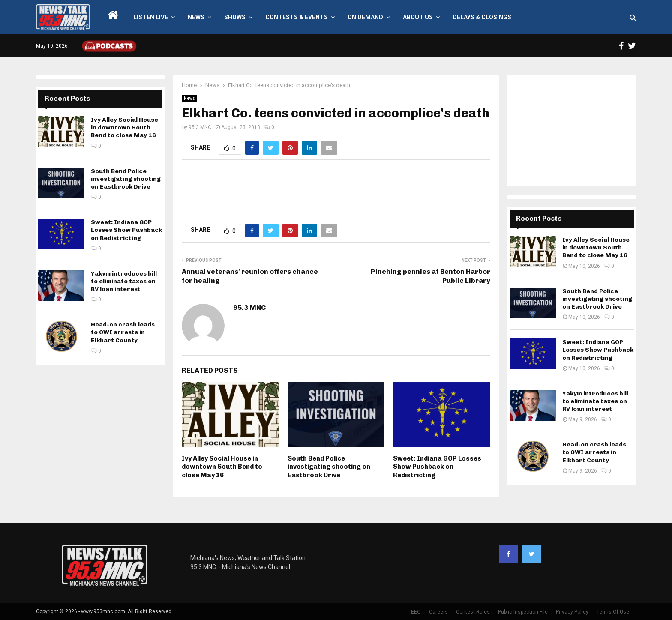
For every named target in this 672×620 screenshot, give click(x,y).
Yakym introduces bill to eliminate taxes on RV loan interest (124, 281)
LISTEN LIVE (151, 17)
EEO (416, 612)
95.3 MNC (200, 127)
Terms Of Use (613, 612)
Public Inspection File (523, 612)
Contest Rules (473, 612)
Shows (235, 17)
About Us (418, 17)
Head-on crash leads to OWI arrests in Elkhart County (123, 332)
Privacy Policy (572, 612)
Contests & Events (297, 17)
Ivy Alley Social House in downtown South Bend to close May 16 (222, 467)
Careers (438, 612)
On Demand (365, 17)
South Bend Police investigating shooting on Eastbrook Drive (329, 467)
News (196, 17)
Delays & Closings (482, 17)
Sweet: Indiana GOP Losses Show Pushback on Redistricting (437, 467)
